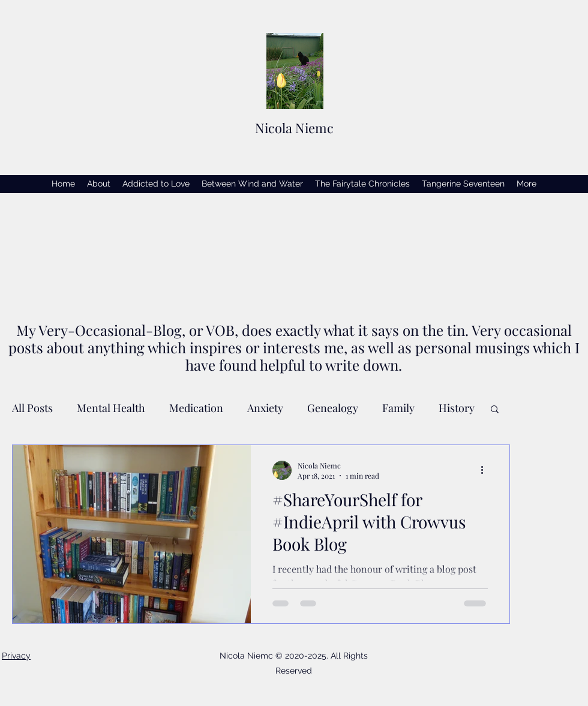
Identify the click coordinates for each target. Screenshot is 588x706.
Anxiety (265, 408)
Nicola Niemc (294, 128)
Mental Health (111, 408)
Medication (196, 408)
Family (398, 408)
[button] (495, 410)
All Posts (32, 408)
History (457, 408)
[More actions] (486, 470)
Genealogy (333, 408)
